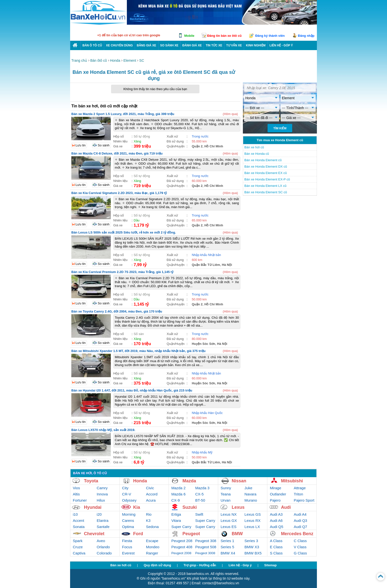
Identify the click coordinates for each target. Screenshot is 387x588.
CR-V (127, 494)
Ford (138, 534)
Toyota (91, 481)
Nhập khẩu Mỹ (202, 452)
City (125, 488)
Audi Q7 (300, 527)
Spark (78, 541)
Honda (140, 481)
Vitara (176, 520)
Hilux (101, 500)
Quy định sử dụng (157, 565)
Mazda (189, 481)
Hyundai (93, 507)
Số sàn (139, 334)
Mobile (189, 36)
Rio (149, 514)
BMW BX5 (253, 553)
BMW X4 (228, 553)
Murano (251, 500)
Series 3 (251, 541)
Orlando (103, 547)
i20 (99, 514)
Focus (127, 547)
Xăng (137, 141)
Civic (150, 488)
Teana (226, 494)
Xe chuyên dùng (119, 45)
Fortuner (80, 500)
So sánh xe (169, 45)
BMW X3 (252, 547)
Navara (251, 494)
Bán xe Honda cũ (257, 154)
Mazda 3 (202, 488)
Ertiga (176, 514)
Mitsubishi (292, 481)
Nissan (239, 481)
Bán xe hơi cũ (254, 147)
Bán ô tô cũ (92, 45)
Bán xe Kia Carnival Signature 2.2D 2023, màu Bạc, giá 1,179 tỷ (119, 193)
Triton (298, 494)
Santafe (103, 527)
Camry (102, 488)
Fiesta (127, 541)
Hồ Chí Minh (214, 146)
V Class (300, 547)
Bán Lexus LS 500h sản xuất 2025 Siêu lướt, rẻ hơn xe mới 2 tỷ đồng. (124, 232)
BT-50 (200, 500)
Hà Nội (227, 265)
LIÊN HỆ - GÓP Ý (281, 45)
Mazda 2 (178, 488)
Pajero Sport (304, 500)
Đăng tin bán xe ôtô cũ (224, 36)
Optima (128, 527)
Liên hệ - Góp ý (240, 565)
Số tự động (142, 136)
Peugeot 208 (182, 541)
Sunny (226, 488)
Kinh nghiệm (256, 45)
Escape (152, 541)
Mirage (275, 488)
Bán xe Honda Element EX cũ (266, 173)
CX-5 (199, 494)
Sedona (152, 527)
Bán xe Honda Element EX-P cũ (267, 179)
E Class (276, 547)
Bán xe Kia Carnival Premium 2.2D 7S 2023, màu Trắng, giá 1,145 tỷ (122, 272)
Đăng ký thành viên (270, 36)
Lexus (238, 507)
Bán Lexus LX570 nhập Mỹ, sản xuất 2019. (103, 430)
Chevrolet (94, 534)
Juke (249, 488)
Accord (152, 494)
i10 (75, 514)
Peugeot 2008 (181, 553)
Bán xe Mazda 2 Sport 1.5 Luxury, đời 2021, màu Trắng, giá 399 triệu (123, 114)
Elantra (103, 520)
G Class (300, 553)
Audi (286, 507)
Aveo (101, 541)
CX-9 (175, 500)
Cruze (78, 547)
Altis (76, 494)
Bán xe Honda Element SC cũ (266, 192)
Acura (151, 500)
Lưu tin (81, 145)
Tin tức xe (214, 45)
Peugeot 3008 (205, 553)
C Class (300, 541)
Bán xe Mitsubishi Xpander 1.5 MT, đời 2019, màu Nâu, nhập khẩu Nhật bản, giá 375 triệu (138, 351)
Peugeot (191, 534)
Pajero (275, 500)
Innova (102, 494)
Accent (78, 520)
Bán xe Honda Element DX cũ (266, 167)
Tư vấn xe (234, 45)
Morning (129, 514)
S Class (276, 553)
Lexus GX (229, 520)
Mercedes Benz (297, 534)
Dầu (136, 220)
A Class (276, 541)
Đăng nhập (306, 36)
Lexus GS (253, 514)
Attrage (300, 488)
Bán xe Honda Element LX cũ (265, 186)
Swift (199, 514)
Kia (137, 507)
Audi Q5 (276, 527)
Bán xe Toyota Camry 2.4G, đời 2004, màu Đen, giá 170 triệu (117, 311)
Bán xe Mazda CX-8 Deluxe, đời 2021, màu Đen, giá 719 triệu (117, 153)
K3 (148, 520)
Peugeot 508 (206, 547)
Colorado (104, 553)
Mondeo (153, 547)
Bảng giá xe (146, 45)
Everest (128, 553)
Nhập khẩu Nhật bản (206, 255)
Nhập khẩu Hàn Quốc (207, 413)
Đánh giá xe (192, 45)
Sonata (79, 527)
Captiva (79, 553)
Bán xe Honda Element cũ (263, 160)
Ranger (152, 553)
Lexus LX (252, 527)
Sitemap (270, 565)
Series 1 (227, 541)
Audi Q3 (300, 520)
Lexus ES (229, 527)
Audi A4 (300, 514)
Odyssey (129, 500)
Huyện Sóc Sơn (203, 344)
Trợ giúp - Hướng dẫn (200, 565)
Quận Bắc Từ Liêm (206, 265)
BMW (237, 534)
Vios (76, 488)
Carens (128, 520)
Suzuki (190, 507)
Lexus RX (253, 520)
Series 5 (227, 547)
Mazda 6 (178, 494)
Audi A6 (276, 520)
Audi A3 (276, 514)
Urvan (226, 500)
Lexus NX (229, 514)
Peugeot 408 (182, 547)
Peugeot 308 (206, 541)
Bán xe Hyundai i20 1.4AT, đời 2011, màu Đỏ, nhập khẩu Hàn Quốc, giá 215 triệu (132, 390)
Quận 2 (197, 146)
